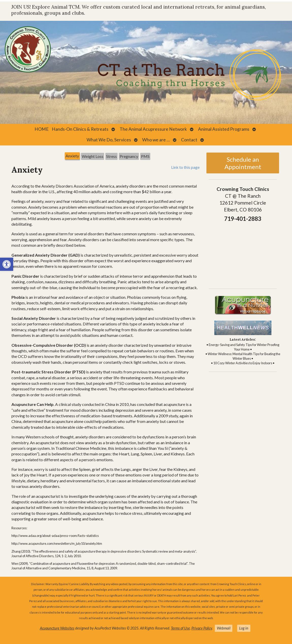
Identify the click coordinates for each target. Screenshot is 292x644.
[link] (7, 264)
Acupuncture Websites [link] (57, 628)
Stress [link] (111, 156)
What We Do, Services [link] (109, 140)
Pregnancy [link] (129, 156)
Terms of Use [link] (180, 628)
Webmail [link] (224, 628)
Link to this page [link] (185, 167)
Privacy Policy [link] (202, 628)
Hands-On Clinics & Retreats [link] (80, 129)
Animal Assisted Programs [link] (224, 129)
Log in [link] (244, 628)
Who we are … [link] (156, 140)
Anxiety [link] (72, 156)
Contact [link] (189, 140)
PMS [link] (145, 156)
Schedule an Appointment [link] (243, 163)
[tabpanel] (106, 369)
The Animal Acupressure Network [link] (153, 129)
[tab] (72, 156)
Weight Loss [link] (93, 156)
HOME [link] (42, 129)
